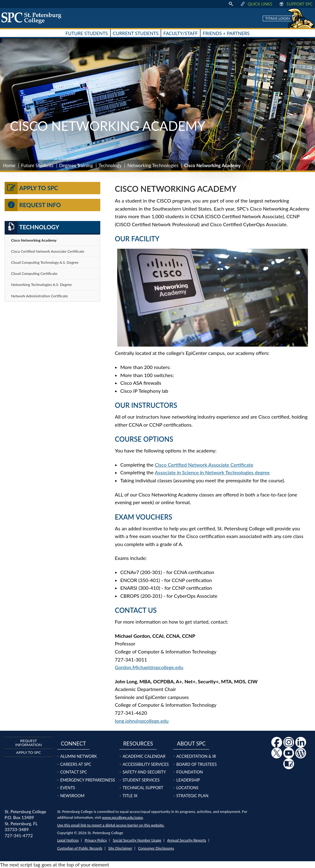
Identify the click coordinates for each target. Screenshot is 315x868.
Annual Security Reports (187, 840)
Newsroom (72, 796)
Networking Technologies (153, 165)
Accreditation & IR (196, 756)
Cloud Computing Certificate (34, 273)
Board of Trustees (196, 764)
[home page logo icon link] (34, 18)
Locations (187, 788)
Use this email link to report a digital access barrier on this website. (111, 825)
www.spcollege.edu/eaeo (123, 817)
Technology (110, 165)
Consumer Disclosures (156, 848)
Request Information (29, 743)
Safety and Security (144, 772)
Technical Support (143, 788)
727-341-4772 (19, 836)
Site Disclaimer (120, 848)
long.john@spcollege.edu (142, 721)
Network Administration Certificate (40, 296)
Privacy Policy (96, 840)
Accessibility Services (146, 764)
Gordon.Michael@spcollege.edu (149, 667)
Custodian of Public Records (80, 848)
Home (9, 165)
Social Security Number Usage (137, 840)
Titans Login (277, 18)
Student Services (141, 780)
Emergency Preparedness (88, 780)
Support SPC (295, 4)
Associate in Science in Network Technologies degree (212, 472)
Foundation (189, 772)
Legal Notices (68, 840)
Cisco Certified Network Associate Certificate (204, 465)
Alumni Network (79, 756)
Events (68, 788)
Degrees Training (76, 165)
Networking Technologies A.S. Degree (41, 285)
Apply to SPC (31, 188)
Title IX (130, 796)
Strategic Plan (192, 796)
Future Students (37, 165)
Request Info (33, 205)
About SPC (191, 743)
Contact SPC (74, 772)
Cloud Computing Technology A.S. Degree (45, 262)
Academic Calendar (144, 756)
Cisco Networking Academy (34, 240)
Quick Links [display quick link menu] (256, 4)
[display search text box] (231, 4)
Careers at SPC (76, 764)
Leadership (188, 780)
